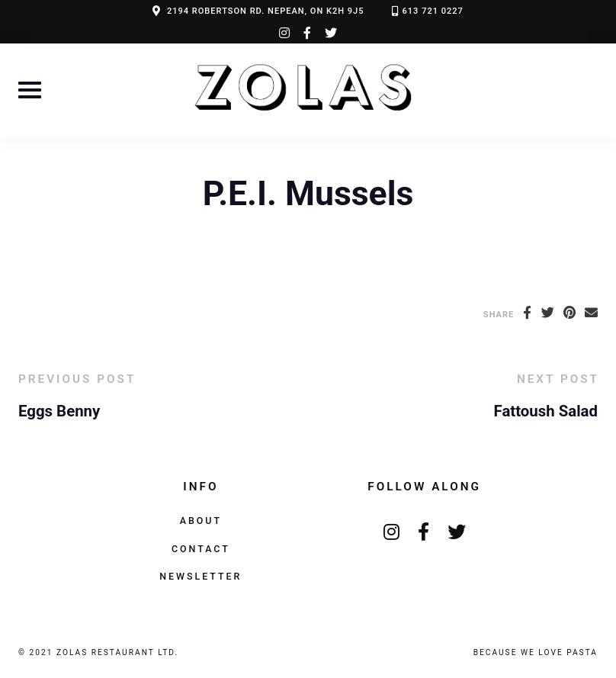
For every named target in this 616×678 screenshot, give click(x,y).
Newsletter (201, 576)
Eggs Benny (59, 411)
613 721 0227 (433, 11)
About (201, 521)
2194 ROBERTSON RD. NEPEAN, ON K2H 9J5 (266, 11)
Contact (201, 549)
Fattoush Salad (546, 411)
